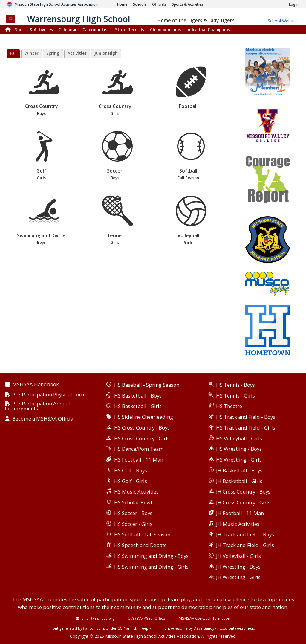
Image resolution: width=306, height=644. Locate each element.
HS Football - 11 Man (139, 460)
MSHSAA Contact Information (205, 618)
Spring (53, 53)
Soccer (115, 156)
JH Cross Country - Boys (243, 492)
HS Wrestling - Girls (239, 460)
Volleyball (188, 221)
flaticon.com (94, 628)
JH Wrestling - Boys (238, 567)
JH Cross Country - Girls (243, 502)
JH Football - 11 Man (240, 513)
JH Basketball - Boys (239, 470)
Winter (32, 53)
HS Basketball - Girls (138, 406)
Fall (13, 53)
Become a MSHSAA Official (43, 419)
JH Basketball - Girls (239, 481)
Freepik (145, 628)
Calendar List (96, 29)
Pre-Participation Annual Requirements (37, 406)
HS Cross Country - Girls (142, 438)
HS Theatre (229, 406)
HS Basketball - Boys (138, 396)
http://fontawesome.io (236, 628)
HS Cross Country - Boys (142, 428)
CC (120, 628)
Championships (165, 29)
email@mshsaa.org (98, 618)
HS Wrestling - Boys (239, 449)
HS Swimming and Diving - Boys (151, 556)
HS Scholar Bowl (133, 502)
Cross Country (41, 92)
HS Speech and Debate (140, 545)
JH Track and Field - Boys (245, 534)
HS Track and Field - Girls (246, 428)
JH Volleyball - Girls (238, 556)
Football (191, 88)
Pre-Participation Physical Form (49, 395)
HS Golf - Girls (131, 481)
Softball (188, 156)
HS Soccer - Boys (133, 513)
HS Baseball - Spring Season (147, 385)
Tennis (115, 221)
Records (130, 29)
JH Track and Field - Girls (245, 545)
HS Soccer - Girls (133, 524)
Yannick (130, 628)
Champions (208, 29)
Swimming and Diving (41, 221)
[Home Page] (122, 4)
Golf (41, 156)
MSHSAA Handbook (36, 385)
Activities (77, 53)
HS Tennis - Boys (235, 385)
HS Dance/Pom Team (139, 449)
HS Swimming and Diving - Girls (151, 567)
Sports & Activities (34, 29)
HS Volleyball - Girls (239, 438)
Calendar (68, 29)
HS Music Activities (136, 492)
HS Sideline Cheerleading (144, 417)
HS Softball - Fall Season (142, 534)
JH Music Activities (238, 524)
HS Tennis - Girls (235, 396)
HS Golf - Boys (131, 470)
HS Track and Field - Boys (246, 417)
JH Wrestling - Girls (238, 577)
